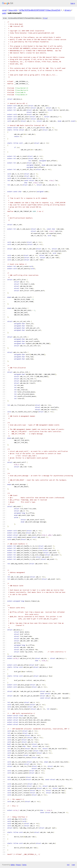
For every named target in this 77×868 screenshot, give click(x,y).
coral (4, 10)
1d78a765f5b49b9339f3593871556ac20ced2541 (40, 10)
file (45, 18)
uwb (4, 13)
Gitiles (13, 865)
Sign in (73, 3)
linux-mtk (13, 10)
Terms (24, 865)
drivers (68, 10)
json (73, 865)
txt (68, 865)
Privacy (18, 865)
